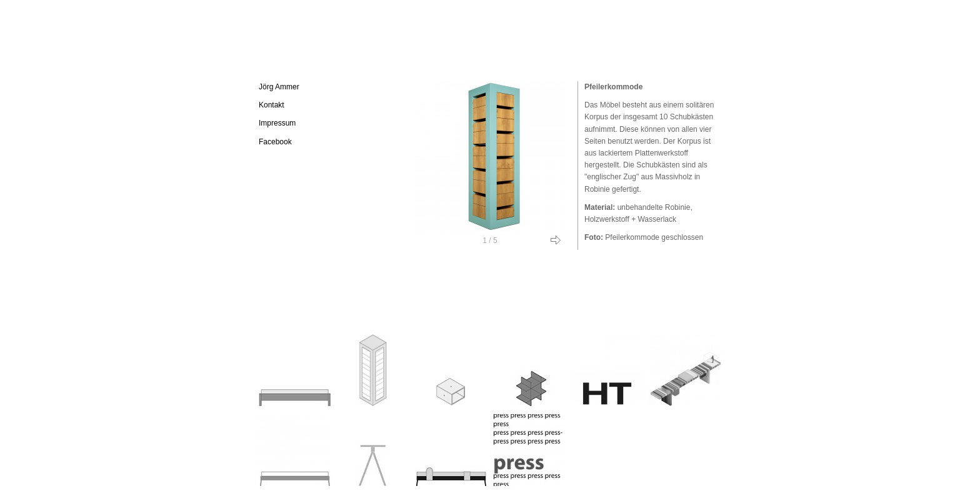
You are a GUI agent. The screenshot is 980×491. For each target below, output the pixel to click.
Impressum (277, 123)
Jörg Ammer (279, 87)
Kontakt (272, 105)
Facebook (275, 142)
